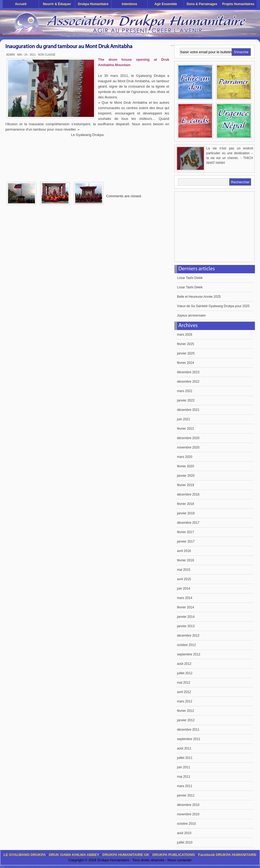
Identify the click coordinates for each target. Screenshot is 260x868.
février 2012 (185, 711)
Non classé (47, 55)
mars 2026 (185, 335)
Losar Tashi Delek (190, 278)
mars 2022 (185, 391)
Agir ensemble (166, 4)
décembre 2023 (188, 372)
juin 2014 (184, 589)
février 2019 (185, 485)
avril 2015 (184, 579)
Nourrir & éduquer (57, 4)
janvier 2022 (186, 400)
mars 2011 (185, 786)
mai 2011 (184, 777)
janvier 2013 (186, 626)
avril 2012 (184, 692)
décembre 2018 (188, 494)
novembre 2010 (188, 814)
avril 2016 (184, 551)
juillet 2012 (185, 673)
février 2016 (185, 560)
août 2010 (184, 833)
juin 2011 (184, 767)
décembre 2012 (188, 636)
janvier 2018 (186, 513)
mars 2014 (185, 598)
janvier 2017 (186, 541)
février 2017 (185, 532)
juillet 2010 (185, 842)
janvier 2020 (186, 476)
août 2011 (184, 748)
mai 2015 (184, 570)
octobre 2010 (186, 824)
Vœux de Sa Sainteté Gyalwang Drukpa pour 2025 (213, 306)
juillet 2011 (185, 758)
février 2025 (185, 344)
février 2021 (185, 429)
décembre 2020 (188, 438)
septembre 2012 (189, 654)
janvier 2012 (186, 720)
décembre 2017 (188, 523)
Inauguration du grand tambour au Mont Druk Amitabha (69, 47)
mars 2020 (185, 457)
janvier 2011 (186, 795)
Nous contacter (180, 860)
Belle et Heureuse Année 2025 (199, 297)
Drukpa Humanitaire (93, 4)
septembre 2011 (189, 739)
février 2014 (185, 607)
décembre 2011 (188, 730)
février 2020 (185, 466)
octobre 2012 (186, 645)
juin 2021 (184, 419)
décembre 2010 (188, 805)
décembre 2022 (188, 382)
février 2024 (185, 363)
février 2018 (185, 504)
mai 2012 (184, 683)
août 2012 (184, 664)
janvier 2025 (186, 353)
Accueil (21, 4)
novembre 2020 (188, 447)
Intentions (129, 4)
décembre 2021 (188, 410)
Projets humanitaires (238, 4)
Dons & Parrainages (202, 4)
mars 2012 (185, 701)
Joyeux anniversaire (191, 315)
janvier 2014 (186, 617)
